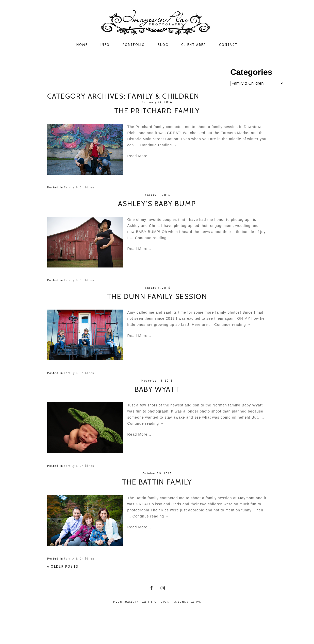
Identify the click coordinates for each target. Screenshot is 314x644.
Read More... (139, 156)
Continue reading (159, 145)
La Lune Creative (187, 602)
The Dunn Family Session (157, 297)
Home (82, 45)
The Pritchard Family (157, 111)
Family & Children (79, 187)
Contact (228, 45)
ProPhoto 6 (160, 602)
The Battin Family (157, 482)
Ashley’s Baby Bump (157, 204)
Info (105, 45)
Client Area (194, 45)
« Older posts (63, 566)
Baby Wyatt (157, 389)
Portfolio (134, 45)
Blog (163, 45)
